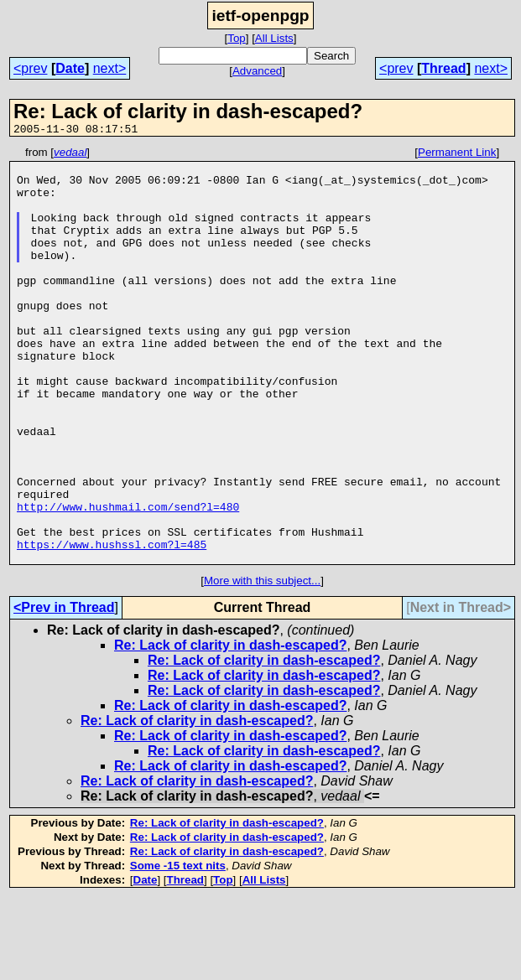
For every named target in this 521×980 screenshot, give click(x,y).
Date (70, 68)
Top (237, 38)
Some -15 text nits (178, 949)
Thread (443, 68)
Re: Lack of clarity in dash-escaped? (230, 728)
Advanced (257, 71)
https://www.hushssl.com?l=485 (112, 625)
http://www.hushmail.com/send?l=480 (128, 579)
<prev (30, 68)
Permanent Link (457, 155)
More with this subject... (262, 664)
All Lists (274, 38)
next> (110, 68)
